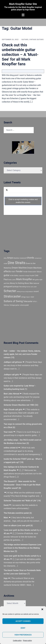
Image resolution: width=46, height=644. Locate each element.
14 (39, 501)
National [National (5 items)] (36, 283)
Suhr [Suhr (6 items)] (32, 297)
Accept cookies (23, 621)
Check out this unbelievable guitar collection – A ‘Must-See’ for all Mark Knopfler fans (20, 55)
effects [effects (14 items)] (7, 271)
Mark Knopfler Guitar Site (23, 4)
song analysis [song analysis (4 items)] (29, 292)
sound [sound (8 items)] (36, 291)
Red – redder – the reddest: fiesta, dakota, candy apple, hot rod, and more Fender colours (22, 354)
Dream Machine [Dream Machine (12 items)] (19, 268)
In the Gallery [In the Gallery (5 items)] (14, 276)
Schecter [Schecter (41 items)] (10, 291)
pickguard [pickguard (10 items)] (8, 287)
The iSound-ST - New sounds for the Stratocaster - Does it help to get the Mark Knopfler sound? (22, 485)
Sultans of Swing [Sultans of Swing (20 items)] (13, 301)
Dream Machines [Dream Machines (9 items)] (34, 268)
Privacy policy (27, 641)
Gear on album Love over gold (17, 525)
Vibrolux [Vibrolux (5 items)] (6, 305)
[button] (42, 609)
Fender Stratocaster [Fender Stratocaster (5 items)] (30, 272)
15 (13, 357)
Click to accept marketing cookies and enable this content (23, 201)
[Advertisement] (15, 232)
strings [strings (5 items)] (23, 297)
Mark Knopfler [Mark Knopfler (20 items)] (24, 279)
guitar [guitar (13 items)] (7, 275)
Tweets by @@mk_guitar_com (23, 201)
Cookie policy (17, 641)
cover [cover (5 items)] (5, 264)
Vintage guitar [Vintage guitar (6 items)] (14, 305)
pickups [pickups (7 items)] (16, 287)
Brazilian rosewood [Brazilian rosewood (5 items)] (20, 258)
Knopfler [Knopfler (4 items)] (32, 276)
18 (22, 462)
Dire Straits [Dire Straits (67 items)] (16, 263)
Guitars (25, 40)
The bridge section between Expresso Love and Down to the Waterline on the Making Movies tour (23, 548)
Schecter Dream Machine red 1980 (19, 405)
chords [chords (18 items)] (30, 258)
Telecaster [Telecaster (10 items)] (28, 301)
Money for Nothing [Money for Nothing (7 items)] (17, 283)
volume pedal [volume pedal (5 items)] (24, 305)
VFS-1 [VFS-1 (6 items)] (35, 301)
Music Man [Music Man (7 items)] (29, 283)
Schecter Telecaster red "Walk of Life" (20, 501)
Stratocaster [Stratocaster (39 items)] (12, 296)
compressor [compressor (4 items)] (38, 258)
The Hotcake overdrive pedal (16, 513)
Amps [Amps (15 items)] (10, 258)
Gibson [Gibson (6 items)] (39, 272)
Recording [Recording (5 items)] (23, 287)
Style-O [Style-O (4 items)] (28, 297)
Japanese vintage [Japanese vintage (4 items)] (24, 276)
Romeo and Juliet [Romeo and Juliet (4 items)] (31, 287)
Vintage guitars (36, 40)
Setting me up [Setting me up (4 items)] (21, 292)
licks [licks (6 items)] (10, 280)
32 (36, 405)
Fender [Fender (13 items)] (19, 271)
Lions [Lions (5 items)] (14, 280)
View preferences (23, 635)
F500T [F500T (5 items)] (13, 272)
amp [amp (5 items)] (5, 258)
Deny (23, 628)
